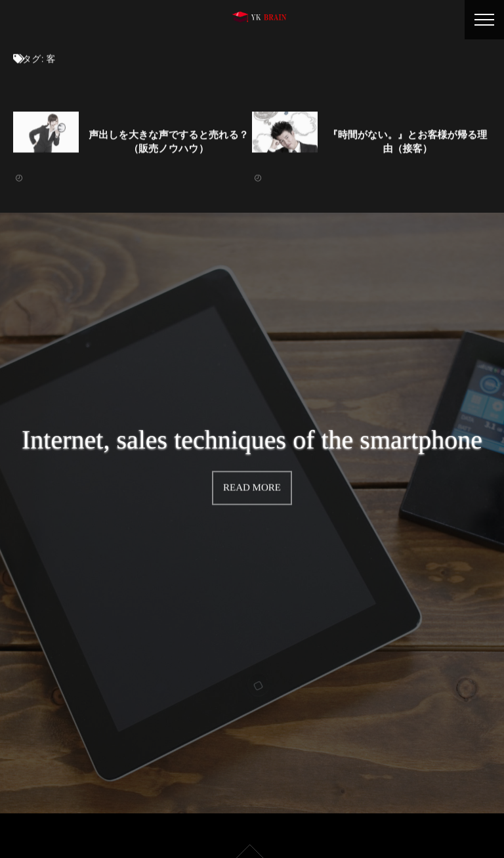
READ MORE (252, 487)
